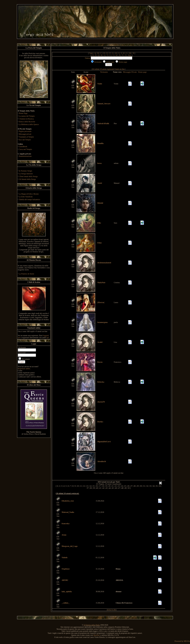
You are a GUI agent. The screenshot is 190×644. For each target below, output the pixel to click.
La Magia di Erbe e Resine (29, 194)
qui (48, 338)
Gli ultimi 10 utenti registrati (103, 69)
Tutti (91, 53)
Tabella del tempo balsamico (29, 199)
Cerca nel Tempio (26, 149)
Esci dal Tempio (25, 140)
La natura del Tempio (27, 116)
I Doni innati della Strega (28, 176)
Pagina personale (25, 131)
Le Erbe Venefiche (26, 197)
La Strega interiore (26, 174)
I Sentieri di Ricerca (26, 119)
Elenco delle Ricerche (27, 122)
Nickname (104, 72)
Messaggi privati (25, 134)
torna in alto (112, 610)
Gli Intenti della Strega (27, 179)
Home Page (23, 113)
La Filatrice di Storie (26, 274)
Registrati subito (24, 369)
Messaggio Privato (130, 72)
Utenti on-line (119, 69)
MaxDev (97, 635)
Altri (130, 55)
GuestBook (23, 147)
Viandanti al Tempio (26, 137)
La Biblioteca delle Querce (29, 124)
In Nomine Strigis (26, 171)
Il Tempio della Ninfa (92, 625)
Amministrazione (25, 156)
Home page (142, 72)
